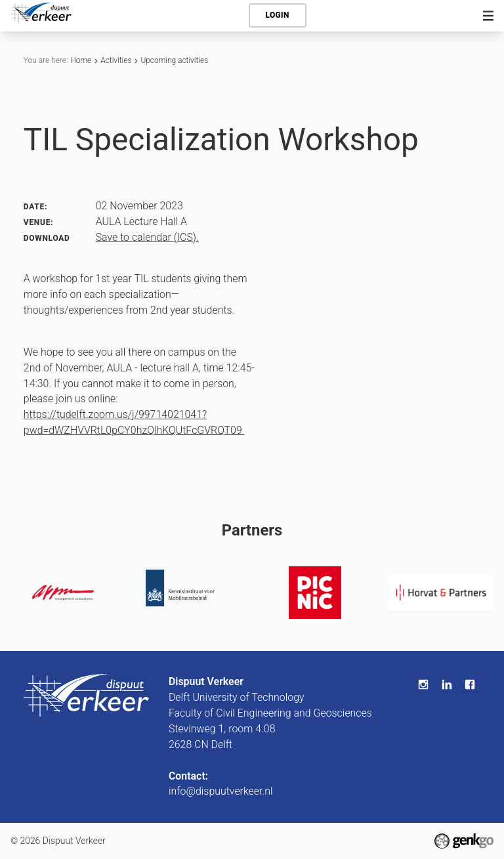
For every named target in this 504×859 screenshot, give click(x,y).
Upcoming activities (174, 60)
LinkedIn (447, 684)
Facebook (470, 684)
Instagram (423, 684)
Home (81, 60)
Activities (116, 60)
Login (278, 15)
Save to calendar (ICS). (147, 237)
